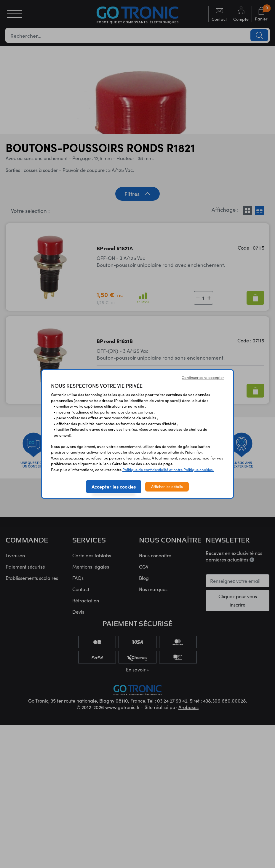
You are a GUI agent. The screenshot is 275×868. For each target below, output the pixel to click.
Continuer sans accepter (203, 377)
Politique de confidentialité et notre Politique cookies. (168, 470)
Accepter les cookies (114, 486)
